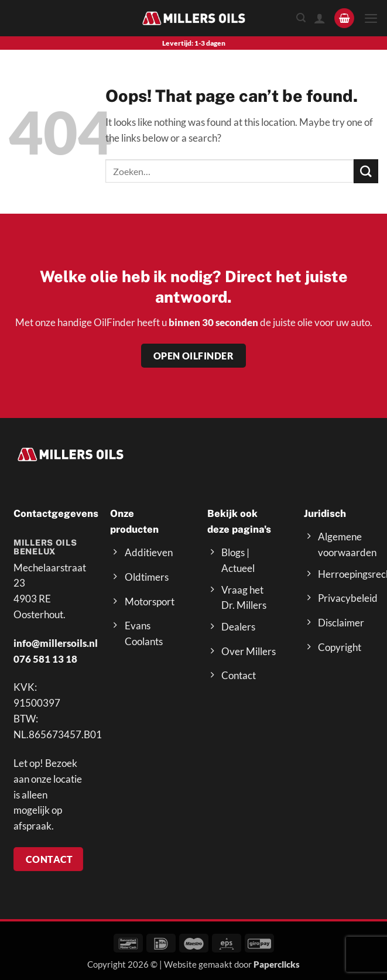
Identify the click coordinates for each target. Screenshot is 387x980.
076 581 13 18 (45, 659)
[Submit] (366, 171)
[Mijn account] (319, 18)
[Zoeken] (300, 18)
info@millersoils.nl (56, 643)
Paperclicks (277, 964)
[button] (344, 18)
